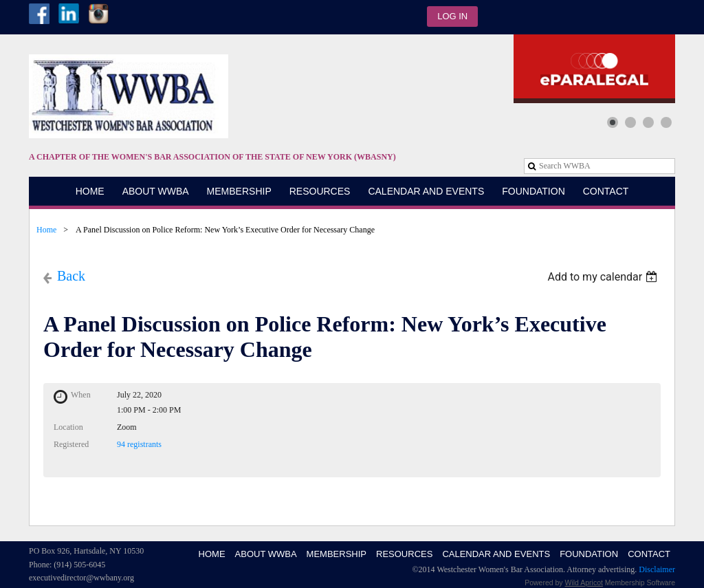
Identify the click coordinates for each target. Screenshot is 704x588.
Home (46, 230)
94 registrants (139, 444)
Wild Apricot (584, 582)
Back (71, 276)
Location (68, 427)
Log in (452, 16)
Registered (71, 444)
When (81, 395)
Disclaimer (657, 569)
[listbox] (604, 277)
